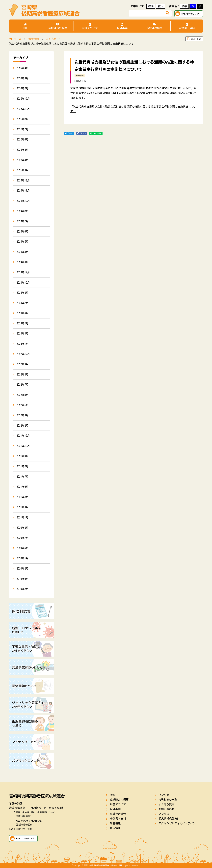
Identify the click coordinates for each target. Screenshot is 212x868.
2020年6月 (23, 548)
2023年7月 (23, 303)
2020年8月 (23, 528)
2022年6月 (23, 395)
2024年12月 (23, 180)
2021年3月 (23, 507)
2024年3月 (23, 262)
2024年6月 (23, 232)
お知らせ (80, 76)
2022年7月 (23, 385)
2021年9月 (23, 456)
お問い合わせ (166, 809)
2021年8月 (23, 466)
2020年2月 (23, 569)
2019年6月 (23, 579)
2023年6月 (23, 313)
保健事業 (122, 26)
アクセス (164, 814)
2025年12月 (23, 99)
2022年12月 (23, 354)
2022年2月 (23, 426)
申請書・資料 (187, 26)
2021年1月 (23, 517)
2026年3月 (23, 78)
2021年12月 (23, 436)
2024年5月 (23, 242)
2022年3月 (23, 415)
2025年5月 (23, 150)
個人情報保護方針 (169, 819)
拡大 (161, 6)
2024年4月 (23, 252)
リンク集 (164, 795)
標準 (151, 6)
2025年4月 (23, 160)
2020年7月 (23, 538)
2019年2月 (23, 589)
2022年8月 (23, 375)
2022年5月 (23, 405)
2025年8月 (23, 119)
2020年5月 (23, 558)
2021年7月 (23, 477)
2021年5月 (23, 497)
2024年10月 (23, 201)
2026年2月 (23, 88)
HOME (25, 26)
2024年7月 (23, 221)
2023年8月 (23, 293)
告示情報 (115, 828)
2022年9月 (23, 364)
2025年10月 (23, 109)
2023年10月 (23, 283)
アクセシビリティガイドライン (177, 823)
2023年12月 (23, 272)
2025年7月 (23, 129)
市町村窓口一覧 (168, 800)
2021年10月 (23, 446)
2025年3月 (23, 170)
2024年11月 (23, 191)
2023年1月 (23, 344)
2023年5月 (23, 323)
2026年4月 (23, 68)
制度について (90, 26)
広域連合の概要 (58, 26)
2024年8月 (23, 211)
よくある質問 (166, 804)
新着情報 (115, 823)
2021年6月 (23, 487)
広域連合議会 (154, 26)
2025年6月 (23, 139)
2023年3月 (23, 334)
